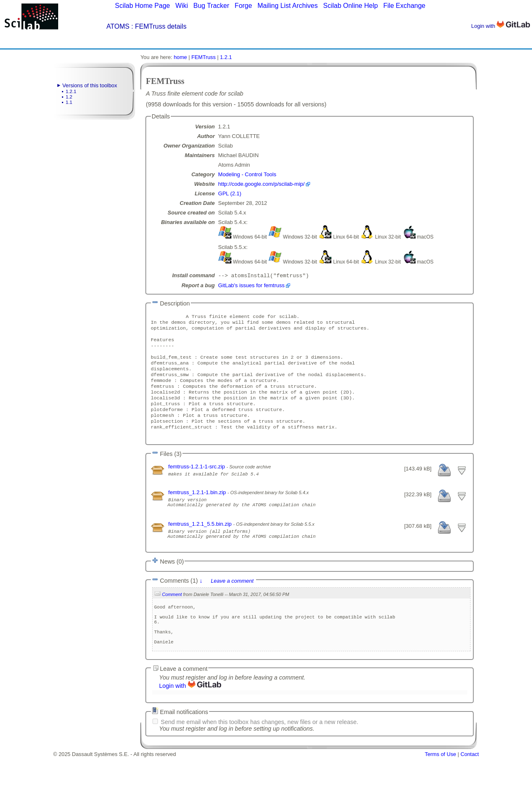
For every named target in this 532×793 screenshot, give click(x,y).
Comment (172, 620)
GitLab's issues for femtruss (251, 286)
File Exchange (404, 6)
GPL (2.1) (230, 193)
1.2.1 (71, 91)
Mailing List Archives (287, 6)
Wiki (182, 6)
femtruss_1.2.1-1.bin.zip (198, 511)
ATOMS (118, 26)
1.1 (69, 102)
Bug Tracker (211, 6)
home (180, 57)
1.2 (69, 97)
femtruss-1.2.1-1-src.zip (197, 485)
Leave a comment (232, 607)
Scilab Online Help (350, 6)
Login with (501, 26)
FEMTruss (203, 57)
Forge (244, 6)
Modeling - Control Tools (247, 174)
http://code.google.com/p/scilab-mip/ (261, 184)
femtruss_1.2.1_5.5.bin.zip (201, 546)
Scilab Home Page (142, 6)
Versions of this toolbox (90, 85)
